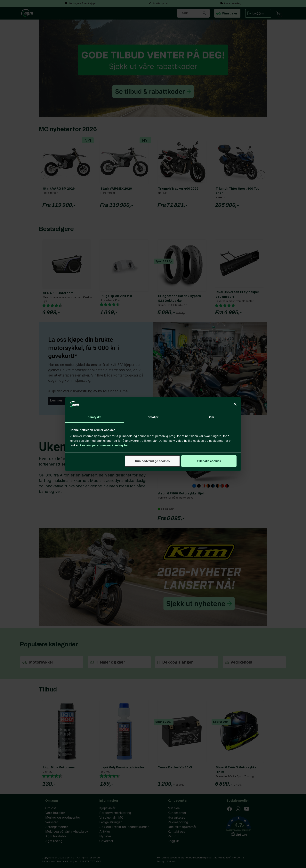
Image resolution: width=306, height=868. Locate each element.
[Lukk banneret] (235, 404)
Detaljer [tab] (153, 417)
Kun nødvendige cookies (152, 461)
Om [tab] (211, 417)
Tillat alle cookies (209, 461)
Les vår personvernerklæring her (105, 445)
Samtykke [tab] (95, 417)
